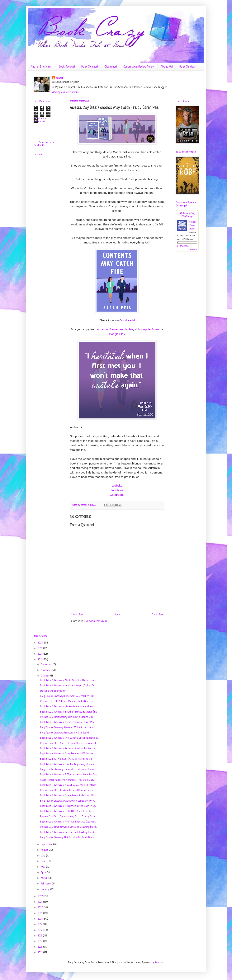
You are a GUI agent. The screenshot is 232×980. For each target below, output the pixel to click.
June (44, 861)
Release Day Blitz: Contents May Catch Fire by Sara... (68, 817)
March (45, 878)
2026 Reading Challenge (187, 215)
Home (117, 615)
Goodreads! (127, 320)
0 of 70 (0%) (183, 246)
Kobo (138, 329)
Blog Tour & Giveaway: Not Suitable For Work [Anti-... (68, 838)
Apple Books (151, 329)
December (47, 665)
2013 (40, 947)
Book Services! (188, 67)
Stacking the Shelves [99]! (54, 691)
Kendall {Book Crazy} (192, 225)
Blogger (159, 963)
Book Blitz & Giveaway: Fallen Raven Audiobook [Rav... (68, 796)
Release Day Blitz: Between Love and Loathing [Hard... (68, 827)
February (46, 884)
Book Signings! (90, 67)
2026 (41, 643)
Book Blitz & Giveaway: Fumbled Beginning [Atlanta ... (68, 764)
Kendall (60, 78)
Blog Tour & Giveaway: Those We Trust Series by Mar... (68, 769)
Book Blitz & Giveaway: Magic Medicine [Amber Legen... (69, 680)
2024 (40, 654)
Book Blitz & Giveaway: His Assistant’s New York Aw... (67, 707)
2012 (40, 953)
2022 (40, 896)
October (46, 676)
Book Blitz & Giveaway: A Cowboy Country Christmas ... (69, 785)
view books (192, 250)
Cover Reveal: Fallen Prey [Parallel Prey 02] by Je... (67, 780)
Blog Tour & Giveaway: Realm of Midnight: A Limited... (67, 728)
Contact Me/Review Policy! (139, 67)
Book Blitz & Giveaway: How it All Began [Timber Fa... (67, 686)
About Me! (167, 67)
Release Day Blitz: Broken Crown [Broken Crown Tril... (68, 743)
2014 (40, 941)
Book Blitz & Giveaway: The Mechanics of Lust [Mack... (68, 722)
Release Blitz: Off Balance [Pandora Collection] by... (67, 701)
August (45, 850)
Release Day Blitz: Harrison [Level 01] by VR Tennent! (68, 790)
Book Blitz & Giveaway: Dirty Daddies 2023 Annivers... (68, 754)
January (46, 890)
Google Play (117, 334)
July (43, 856)
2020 (41, 908)
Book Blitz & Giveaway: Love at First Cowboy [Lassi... (67, 832)
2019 (40, 913)
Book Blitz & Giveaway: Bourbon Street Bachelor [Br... (69, 712)
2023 (40, 660)
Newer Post (77, 615)
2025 (40, 648)
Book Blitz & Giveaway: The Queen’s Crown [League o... (69, 738)
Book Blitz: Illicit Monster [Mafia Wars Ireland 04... (66, 759)
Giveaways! (111, 67)
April (44, 873)
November (47, 670)
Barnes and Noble (121, 329)
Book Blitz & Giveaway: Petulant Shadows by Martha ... (68, 749)
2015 (40, 936)
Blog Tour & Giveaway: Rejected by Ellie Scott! (64, 733)
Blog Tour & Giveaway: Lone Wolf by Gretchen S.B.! (67, 696)
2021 (40, 902)
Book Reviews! (67, 67)
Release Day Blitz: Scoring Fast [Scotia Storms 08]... (67, 717)
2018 (41, 919)
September (47, 844)
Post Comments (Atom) (95, 621)
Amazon (102, 329)
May (43, 867)
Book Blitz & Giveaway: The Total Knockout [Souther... (68, 822)
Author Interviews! (42, 67)
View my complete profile (65, 92)
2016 (40, 930)
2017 (40, 924)
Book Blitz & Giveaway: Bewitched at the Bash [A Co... (68, 806)
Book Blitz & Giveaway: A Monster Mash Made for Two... (69, 775)
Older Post (158, 615)
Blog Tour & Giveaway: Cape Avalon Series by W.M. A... (68, 801)
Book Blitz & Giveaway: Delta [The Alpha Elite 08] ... (67, 811)
